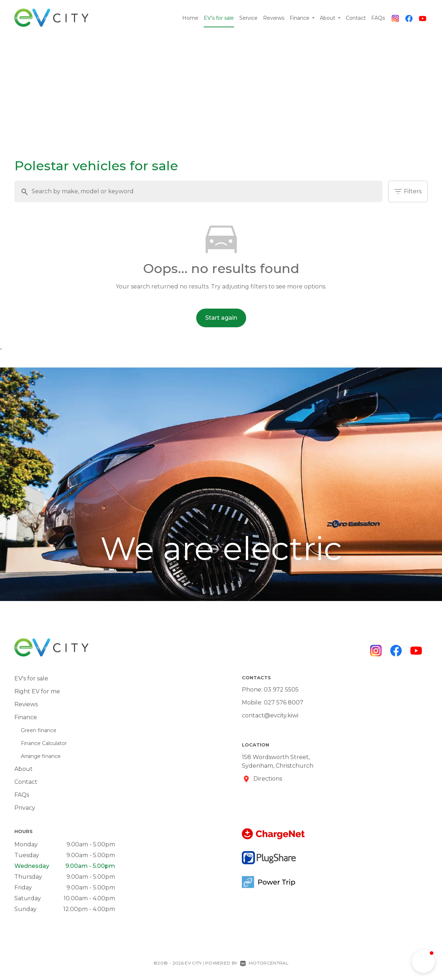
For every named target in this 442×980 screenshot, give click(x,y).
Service (248, 18)
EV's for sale (219, 18)
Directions (268, 779)
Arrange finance (41, 756)
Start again (221, 318)
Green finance (39, 730)
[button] (423, 961)
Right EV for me (37, 691)
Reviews (274, 18)
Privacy (25, 808)
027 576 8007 (284, 702)
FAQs (378, 18)
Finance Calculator (44, 743)
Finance (302, 18)
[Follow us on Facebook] (409, 18)
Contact (356, 18)
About (330, 18)
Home (190, 18)
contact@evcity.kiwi (270, 715)
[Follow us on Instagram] (395, 18)
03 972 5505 (281, 690)
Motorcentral (264, 963)
